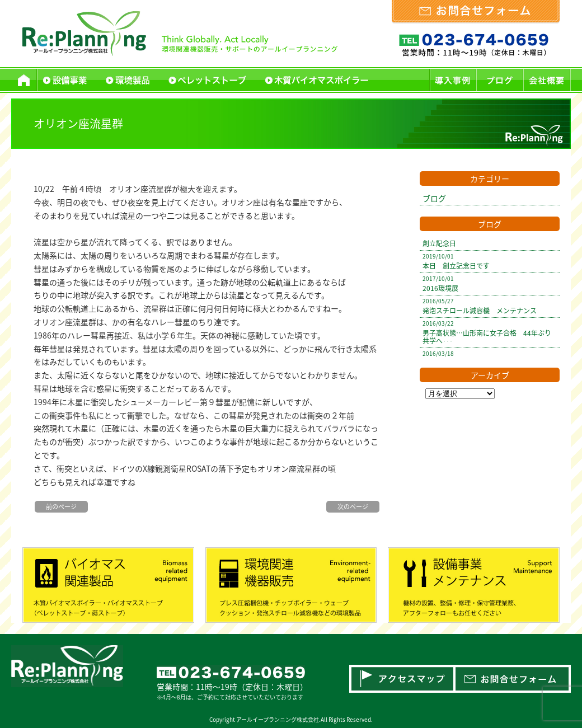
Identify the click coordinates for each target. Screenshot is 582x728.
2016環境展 (440, 288)
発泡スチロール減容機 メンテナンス (480, 311)
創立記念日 (439, 243)
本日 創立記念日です (456, 266)
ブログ (434, 198)
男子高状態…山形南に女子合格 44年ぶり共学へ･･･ (487, 337)
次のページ (353, 507)
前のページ (61, 507)
